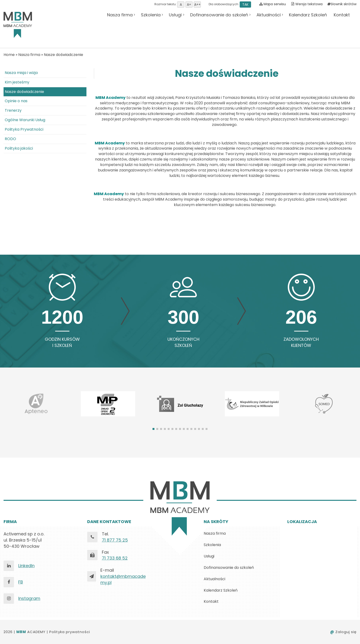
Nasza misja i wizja (21, 73)
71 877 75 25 (115, 540)
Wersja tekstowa (309, 4)
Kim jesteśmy (17, 82)
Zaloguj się (343, 632)
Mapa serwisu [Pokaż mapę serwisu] (273, 4)
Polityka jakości (19, 148)
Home (9, 55)
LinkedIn (26, 566)
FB (21, 582)
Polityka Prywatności (24, 129)
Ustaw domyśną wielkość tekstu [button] (181, 5)
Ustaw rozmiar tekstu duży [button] (197, 5)
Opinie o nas (16, 101)
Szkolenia (151, 15)
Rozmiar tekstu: (178, 4)
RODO (10, 139)
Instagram (29, 598)
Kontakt (342, 15)
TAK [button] (245, 5)
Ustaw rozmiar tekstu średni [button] (189, 5)
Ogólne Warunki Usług (25, 120)
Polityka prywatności (70, 632)
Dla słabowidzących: (229, 4)
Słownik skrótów (342, 4)
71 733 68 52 (115, 558)
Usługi (175, 15)
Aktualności (269, 15)
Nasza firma (120, 15)
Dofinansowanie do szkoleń (219, 15)
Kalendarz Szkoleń (308, 15)
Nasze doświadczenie (63, 55)
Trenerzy (13, 110)
